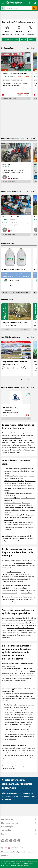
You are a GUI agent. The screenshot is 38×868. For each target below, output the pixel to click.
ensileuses (8, 512)
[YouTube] (3, 841)
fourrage (31, 565)
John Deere (8, 471)
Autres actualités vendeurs (28, 380)
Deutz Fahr (31, 628)
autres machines (27, 593)
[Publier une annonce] (31, 3)
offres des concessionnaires (11, 39)
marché (26, 445)
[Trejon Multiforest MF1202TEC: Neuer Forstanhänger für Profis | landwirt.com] (16, 317)
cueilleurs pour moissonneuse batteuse (23, 510)
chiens (29, 574)
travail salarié (25, 579)
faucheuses (23, 476)
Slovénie (26, 673)
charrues (30, 486)
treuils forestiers (30, 481)
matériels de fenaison (9, 565)
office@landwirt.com (9, 768)
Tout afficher (32, 48)
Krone (8, 630)
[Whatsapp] (19, 841)
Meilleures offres (7, 48)
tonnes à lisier (15, 505)
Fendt (14, 471)
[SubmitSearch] (34, 8)
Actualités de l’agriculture (11, 337)
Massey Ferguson (12, 628)
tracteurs (29, 563)
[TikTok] (15, 841)
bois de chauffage (8, 568)
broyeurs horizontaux (25, 493)
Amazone (28, 630)
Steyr (28, 623)
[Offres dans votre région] (3, 8)
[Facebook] (11, 841)
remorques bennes (19, 488)
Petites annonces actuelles (11, 191)
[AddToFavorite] (28, 55)
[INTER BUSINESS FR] (16, 406)
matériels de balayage (16, 517)
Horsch (4, 633)
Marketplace (32, 39)
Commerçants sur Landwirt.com (13, 387)
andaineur (31, 476)
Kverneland (21, 630)
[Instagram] (7, 841)
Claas (27, 471)
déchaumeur (23, 486)
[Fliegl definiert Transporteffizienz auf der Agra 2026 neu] (16, 359)
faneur (6, 478)
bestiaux (11, 574)
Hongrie (21, 673)
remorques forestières (11, 483)
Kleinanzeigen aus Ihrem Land (12, 138)
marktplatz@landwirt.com (24, 865)
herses (16, 486)
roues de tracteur (26, 498)
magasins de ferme (22, 565)
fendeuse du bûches (25, 483)
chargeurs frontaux (19, 522)
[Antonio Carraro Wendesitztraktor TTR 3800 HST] (16, 76)
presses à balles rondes (16, 478)
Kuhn (4, 630)
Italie (16, 673)
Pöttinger (13, 630)
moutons (24, 574)
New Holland (21, 471)
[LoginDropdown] (35, 3)
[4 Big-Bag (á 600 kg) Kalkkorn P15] (16, 271)
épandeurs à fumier (26, 505)
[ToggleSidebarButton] (3, 3)
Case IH (17, 625)
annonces (24, 39)
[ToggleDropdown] (19, 819)
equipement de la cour (10, 590)
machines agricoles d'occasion (12, 438)
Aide (4, 848)
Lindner (12, 625)
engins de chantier (19, 563)
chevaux (17, 574)
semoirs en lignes (10, 495)
